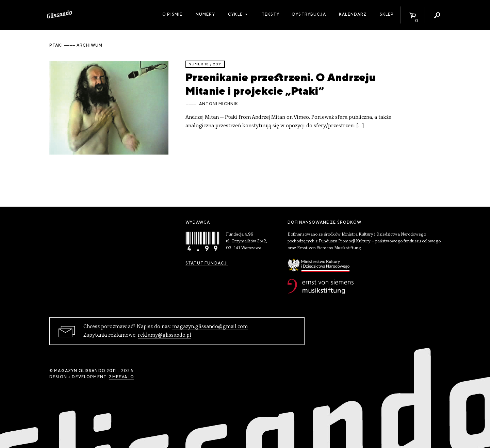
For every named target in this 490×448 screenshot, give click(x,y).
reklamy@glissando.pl (165, 335)
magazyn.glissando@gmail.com (210, 327)
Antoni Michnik (219, 104)
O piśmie (172, 14)
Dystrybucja (309, 14)
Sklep (387, 14)
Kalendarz (353, 14)
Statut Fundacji (207, 263)
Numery (205, 14)
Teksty (271, 14)
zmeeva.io (121, 377)
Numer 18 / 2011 (205, 64)
